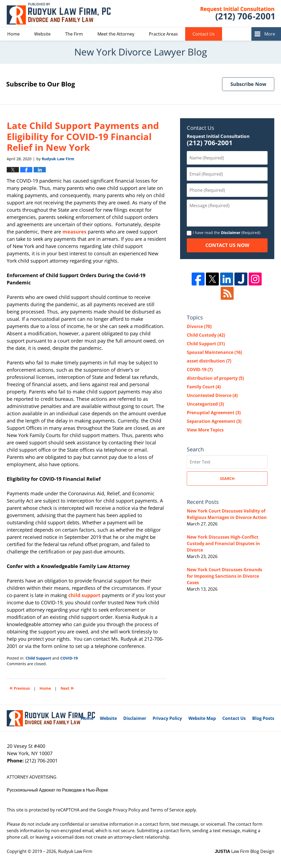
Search (227, 478)
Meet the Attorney (116, 34)
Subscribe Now (248, 84)
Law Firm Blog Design (245, 851)
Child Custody (206, 335)
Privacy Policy (167, 718)
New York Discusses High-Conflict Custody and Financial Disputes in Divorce (223, 543)
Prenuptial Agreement (214, 413)
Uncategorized (205, 404)
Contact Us (204, 34)
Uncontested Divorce (212, 395)
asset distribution (209, 361)
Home (13, 34)
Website (42, 34)
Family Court (204, 387)
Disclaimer (231, 233)
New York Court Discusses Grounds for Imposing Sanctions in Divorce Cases (224, 576)
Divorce (199, 326)
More (270, 34)
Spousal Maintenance (214, 352)
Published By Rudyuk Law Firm (231, 14)
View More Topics (205, 430)
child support (84, 595)
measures (74, 232)
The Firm (74, 34)
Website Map (202, 718)
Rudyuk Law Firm (75, 851)
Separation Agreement (214, 421)
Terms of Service (167, 810)
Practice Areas (163, 34)
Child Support (38, 658)
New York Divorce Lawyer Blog (59, 14)
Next (67, 688)
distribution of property (215, 378)
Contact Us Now (227, 245)
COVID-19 (69, 658)
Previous (20, 688)
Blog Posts (263, 718)
